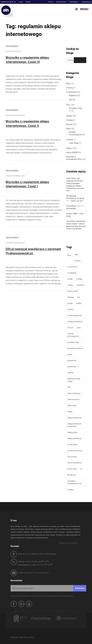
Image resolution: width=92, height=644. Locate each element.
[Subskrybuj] (80, 588)
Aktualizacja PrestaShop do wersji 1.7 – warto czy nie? (75, 198)
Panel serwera (61, 2)
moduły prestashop (75, 322)
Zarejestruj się (86, 2)
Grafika (69, 116)
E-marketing (71, 92)
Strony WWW (72, 152)
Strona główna (12, 46)
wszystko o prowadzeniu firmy (74, 482)
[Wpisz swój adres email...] (48, 588)
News (69, 129)
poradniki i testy (73, 342)
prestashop (72, 360)
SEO (71, 100)
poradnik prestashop (75, 348)
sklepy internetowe (74, 418)
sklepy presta (72, 432)
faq (79, 297)
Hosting (69, 120)
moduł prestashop (75, 315)
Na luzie (69, 124)
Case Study (74, 143)
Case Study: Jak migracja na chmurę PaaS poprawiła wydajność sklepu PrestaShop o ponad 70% (75, 185)
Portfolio (70, 140)
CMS (76, 255)
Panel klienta (74, 2)
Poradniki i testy (76, 108)
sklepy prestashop (74, 438)
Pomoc (28, 2)
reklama (70, 373)
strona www (72, 457)
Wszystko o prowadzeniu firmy (74, 158)
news (79, 328)
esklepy (70, 285)
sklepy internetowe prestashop (74, 425)
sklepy (70, 412)
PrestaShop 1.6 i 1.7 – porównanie (75, 207)
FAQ (68, 105)
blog (69, 255)
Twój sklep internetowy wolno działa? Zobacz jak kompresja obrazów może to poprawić (76, 225)
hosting (70, 309)
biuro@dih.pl (28, 573)
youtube (70, 490)
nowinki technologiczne (73, 335)
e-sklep (70, 279)
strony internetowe (74, 463)
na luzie (70, 328)
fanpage (71, 297)
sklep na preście (73, 399)
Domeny (70, 88)
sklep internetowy (74, 393)
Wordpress (72, 475)
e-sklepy (79, 279)
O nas (21, 2)
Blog (68, 83)
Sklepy (69, 148)
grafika (79, 303)
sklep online (72, 406)
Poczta (50, 2)
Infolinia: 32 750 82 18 (8, 2)
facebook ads (73, 291)
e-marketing (72, 273)
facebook (80, 285)
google (70, 303)
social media (72, 445)
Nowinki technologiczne (75, 133)
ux (81, 469)
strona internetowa (75, 451)
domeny (78, 261)
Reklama (73, 96)
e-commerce (72, 267)
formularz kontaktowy (42, 573)
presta (70, 354)
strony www (72, 469)
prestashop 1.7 (73, 367)
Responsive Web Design (74, 380)
